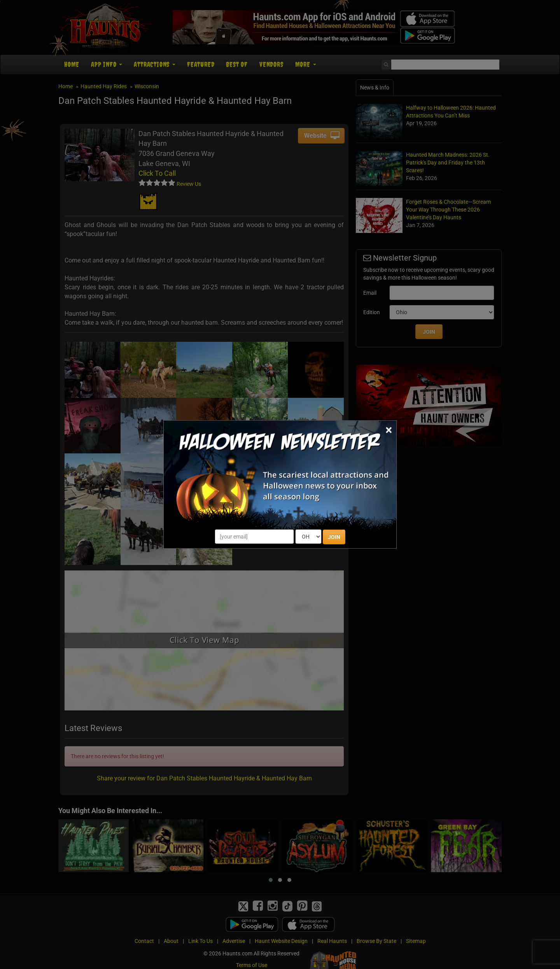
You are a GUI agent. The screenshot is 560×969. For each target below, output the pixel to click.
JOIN (334, 537)
